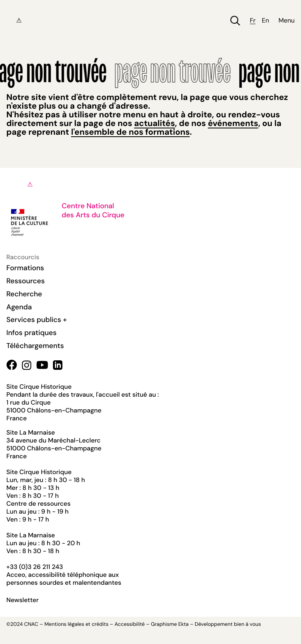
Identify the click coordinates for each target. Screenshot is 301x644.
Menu (287, 21)
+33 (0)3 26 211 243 (35, 567)
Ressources (25, 281)
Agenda (19, 307)
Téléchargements (35, 346)
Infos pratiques (31, 333)
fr (252, 21)
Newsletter (23, 600)
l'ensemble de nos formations (130, 132)
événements (233, 123)
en (265, 21)
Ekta (183, 624)
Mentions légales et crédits (76, 624)
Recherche (24, 294)
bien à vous (247, 624)
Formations (25, 268)
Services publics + (37, 320)
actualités (155, 123)
